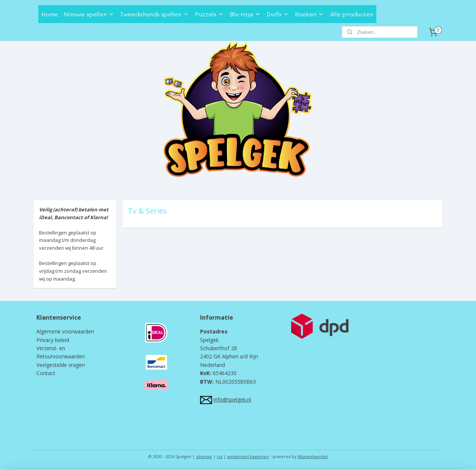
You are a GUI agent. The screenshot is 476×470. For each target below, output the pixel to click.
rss (220, 456)
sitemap (204, 456)
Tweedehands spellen (155, 14)
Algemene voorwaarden (65, 331)
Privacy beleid (53, 340)
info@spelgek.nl (232, 399)
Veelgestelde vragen (61, 365)
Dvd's (278, 14)
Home (50, 14)
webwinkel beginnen (248, 456)
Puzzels (209, 14)
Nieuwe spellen (89, 14)
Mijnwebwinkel (313, 456)
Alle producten (352, 14)
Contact (46, 373)
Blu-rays (245, 14)
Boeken (309, 14)
